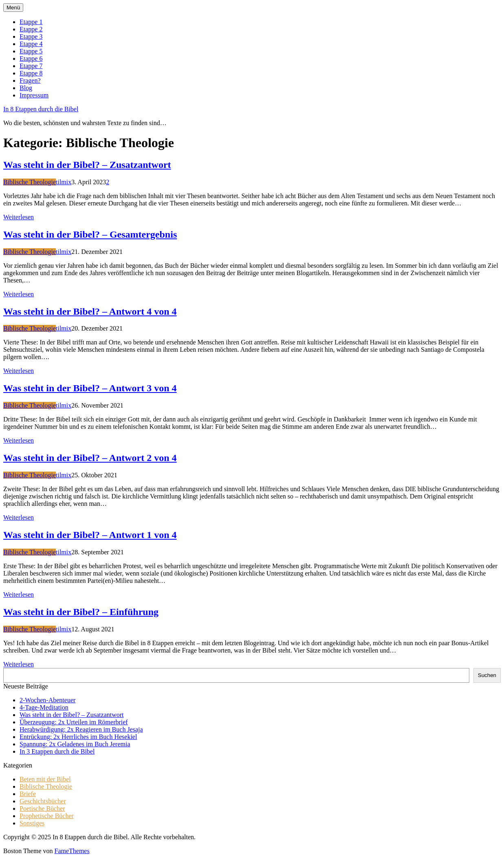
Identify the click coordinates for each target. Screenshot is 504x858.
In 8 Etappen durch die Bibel (41, 109)
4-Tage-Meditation (44, 707)
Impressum (34, 95)
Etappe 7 (31, 66)
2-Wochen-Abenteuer (47, 700)
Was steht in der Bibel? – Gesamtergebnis (90, 234)
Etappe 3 (31, 36)
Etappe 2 (31, 29)
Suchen (487, 675)
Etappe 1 (31, 22)
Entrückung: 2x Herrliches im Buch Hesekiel (78, 737)
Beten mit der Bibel (45, 779)
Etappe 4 (31, 44)
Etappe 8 (31, 73)
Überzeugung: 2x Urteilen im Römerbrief (74, 722)
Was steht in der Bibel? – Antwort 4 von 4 (90, 311)
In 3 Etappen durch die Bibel (57, 751)
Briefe (28, 794)
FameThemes (72, 851)
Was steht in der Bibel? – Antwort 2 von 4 (90, 458)
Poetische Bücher (42, 808)
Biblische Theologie (30, 182)
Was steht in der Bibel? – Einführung (81, 612)
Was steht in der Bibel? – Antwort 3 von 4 (90, 388)
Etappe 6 (31, 58)
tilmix (64, 182)
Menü (13, 8)
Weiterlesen (19, 217)
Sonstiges (32, 823)
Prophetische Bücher (47, 816)
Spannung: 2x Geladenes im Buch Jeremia (75, 744)
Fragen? (30, 81)
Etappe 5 (31, 51)
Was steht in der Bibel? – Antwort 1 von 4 (90, 535)
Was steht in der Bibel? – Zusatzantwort (87, 165)
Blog (26, 88)
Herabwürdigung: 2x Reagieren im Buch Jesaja (81, 729)
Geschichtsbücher (43, 801)
